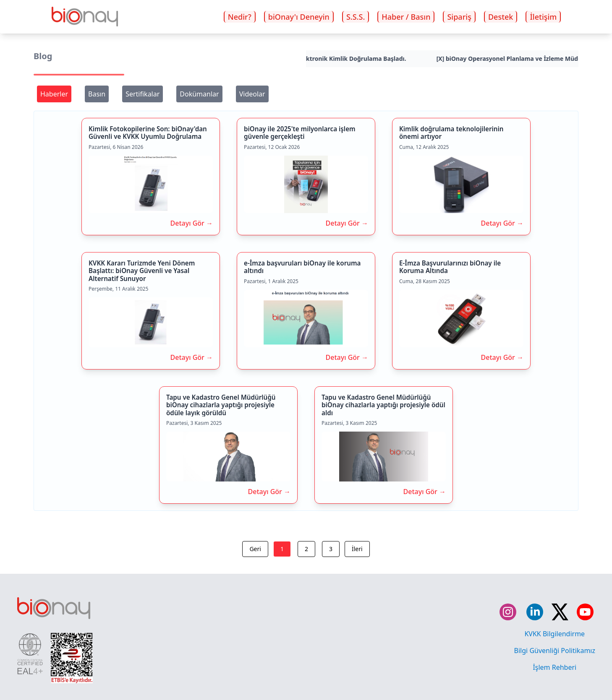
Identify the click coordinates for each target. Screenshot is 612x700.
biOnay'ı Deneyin (299, 17)
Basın (97, 94)
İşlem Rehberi (554, 667)
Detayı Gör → (192, 223)
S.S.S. (356, 17)
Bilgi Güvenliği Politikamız (555, 651)
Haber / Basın (406, 17)
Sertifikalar (143, 94)
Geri (255, 549)
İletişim (543, 17)
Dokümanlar (199, 94)
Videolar (252, 94)
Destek (501, 17)
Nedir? (240, 17)
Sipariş (459, 17)
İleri (357, 549)
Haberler (54, 94)
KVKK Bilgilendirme (554, 634)
